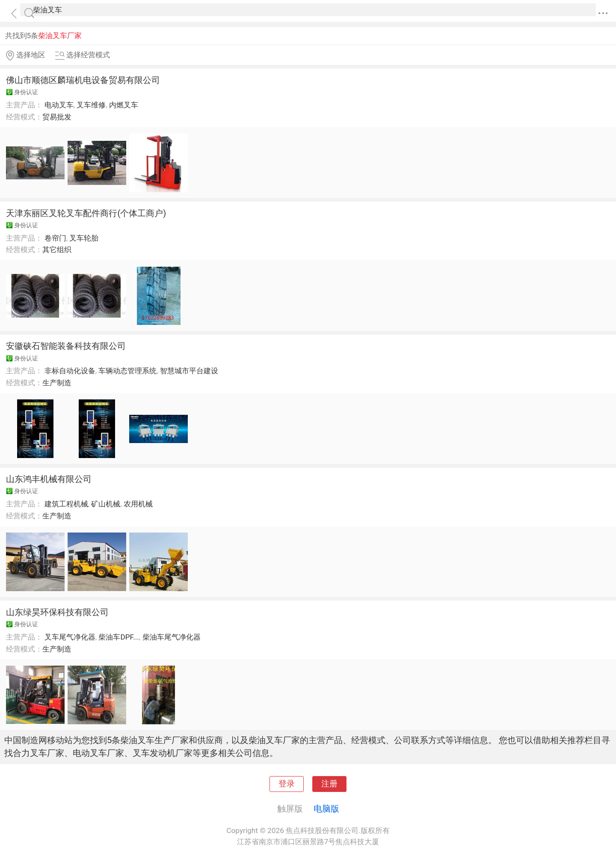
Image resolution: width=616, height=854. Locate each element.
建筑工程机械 (66, 504)
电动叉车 (59, 105)
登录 (287, 784)
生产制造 (57, 383)
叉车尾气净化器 (70, 637)
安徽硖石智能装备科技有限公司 (66, 346)
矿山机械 (106, 504)
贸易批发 (57, 117)
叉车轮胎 (84, 238)
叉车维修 (91, 105)
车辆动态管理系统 (127, 371)
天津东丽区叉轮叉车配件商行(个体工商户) (86, 213)
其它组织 (57, 250)
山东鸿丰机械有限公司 (49, 479)
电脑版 (326, 809)
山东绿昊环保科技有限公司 (57, 612)
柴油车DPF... (118, 637)
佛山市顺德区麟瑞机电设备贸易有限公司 (83, 80)
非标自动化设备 (70, 371)
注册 (329, 784)
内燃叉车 (124, 105)
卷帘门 (55, 238)
